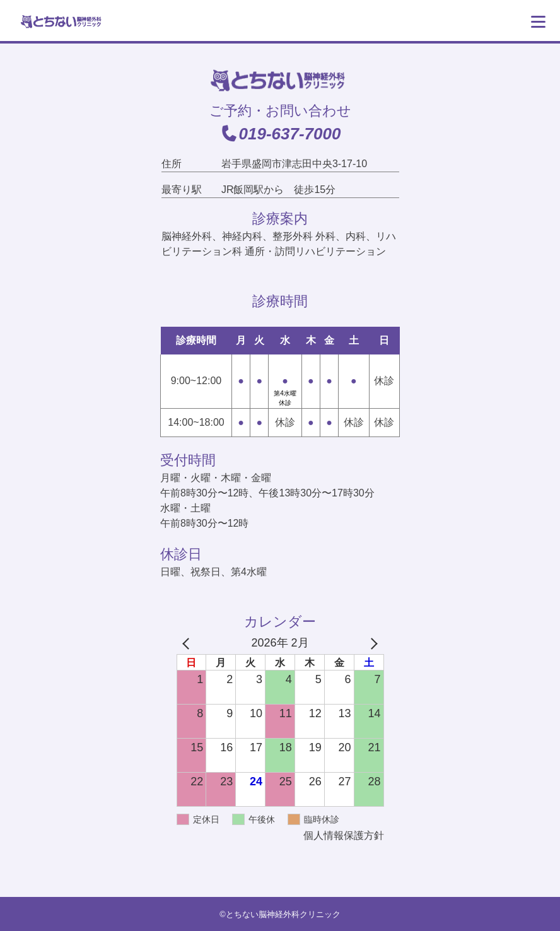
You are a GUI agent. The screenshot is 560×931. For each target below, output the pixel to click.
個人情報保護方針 (344, 835)
